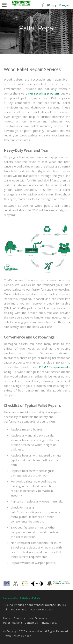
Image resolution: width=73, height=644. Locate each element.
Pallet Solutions (37, 618)
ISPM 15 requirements (54, 367)
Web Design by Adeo (18, 636)
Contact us (31, 623)
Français (64, 5)
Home (7, 618)
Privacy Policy (49, 623)
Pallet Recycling (13, 623)
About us (19, 618)
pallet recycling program (42, 93)
